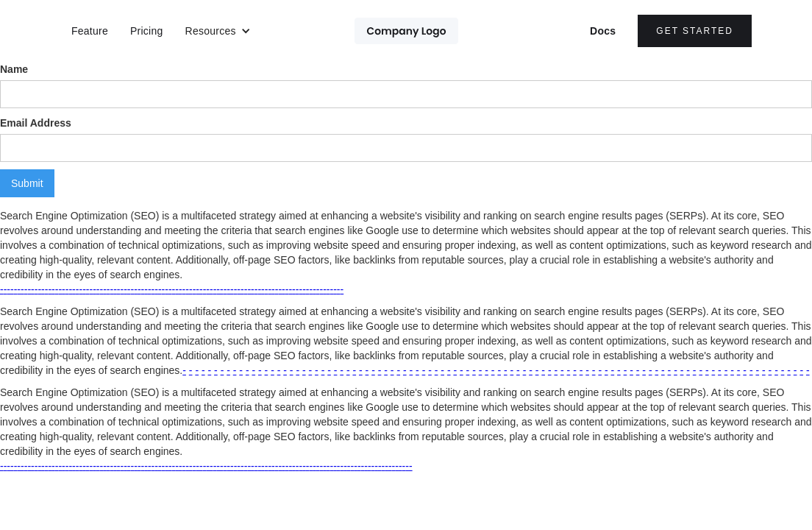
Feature (90, 31)
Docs (603, 31)
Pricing (147, 31)
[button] (218, 31)
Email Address (36, 123)
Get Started (695, 31)
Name (14, 69)
